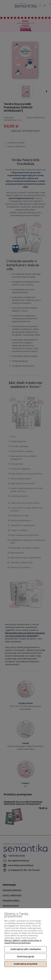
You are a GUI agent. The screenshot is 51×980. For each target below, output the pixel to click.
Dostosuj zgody (26, 957)
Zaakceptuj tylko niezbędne (26, 949)
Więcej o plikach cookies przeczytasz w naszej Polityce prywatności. (23, 942)
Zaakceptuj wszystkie (26, 964)
